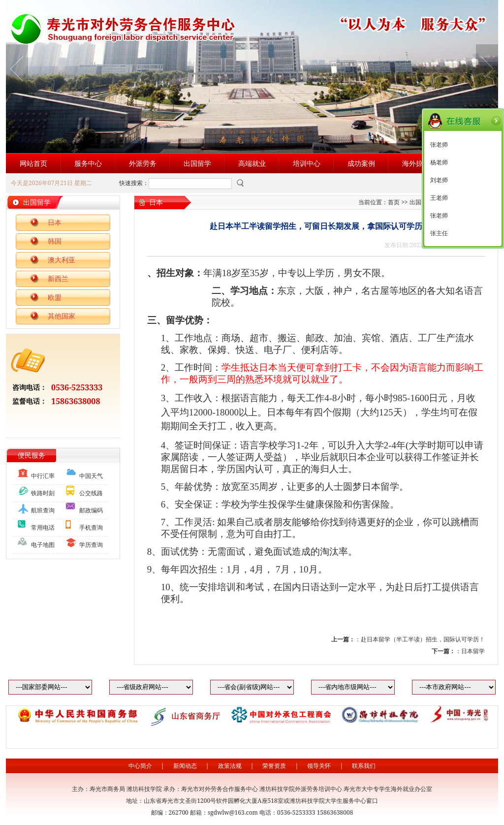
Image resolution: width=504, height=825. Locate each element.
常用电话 (43, 527)
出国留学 (197, 163)
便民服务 (31, 455)
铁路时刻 (43, 493)
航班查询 (43, 510)
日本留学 (473, 651)
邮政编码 (91, 510)
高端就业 (252, 163)
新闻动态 (185, 766)
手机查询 (91, 527)
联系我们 (364, 766)
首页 (394, 202)
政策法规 (230, 766)
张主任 (439, 233)
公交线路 (91, 493)
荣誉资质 (274, 766)
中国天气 (91, 476)
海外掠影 (416, 163)
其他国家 (62, 316)
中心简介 (140, 766)
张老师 (439, 145)
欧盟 (55, 297)
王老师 (439, 198)
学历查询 (91, 545)
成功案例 (361, 163)
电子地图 (43, 545)
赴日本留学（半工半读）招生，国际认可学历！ (423, 639)
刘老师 (439, 180)
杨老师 (439, 162)
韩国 (55, 241)
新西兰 (58, 278)
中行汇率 (43, 476)
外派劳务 (143, 163)
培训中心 (307, 163)
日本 (55, 222)
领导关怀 (319, 766)
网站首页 (33, 163)
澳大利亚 (62, 260)
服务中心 (88, 163)
